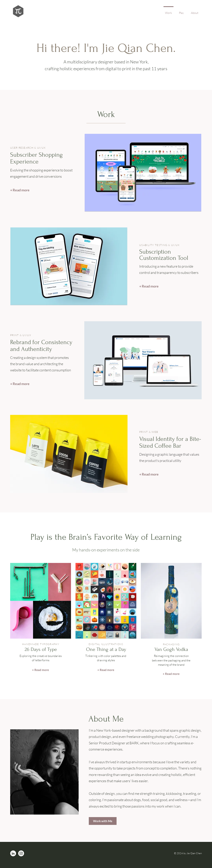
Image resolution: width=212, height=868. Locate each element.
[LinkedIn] (13, 853)
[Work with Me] (103, 821)
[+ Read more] (20, 190)
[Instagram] (21, 853)
